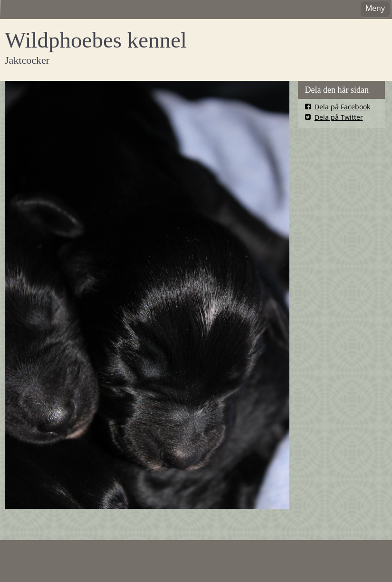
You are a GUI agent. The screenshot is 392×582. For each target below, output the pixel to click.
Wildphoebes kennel (96, 40)
